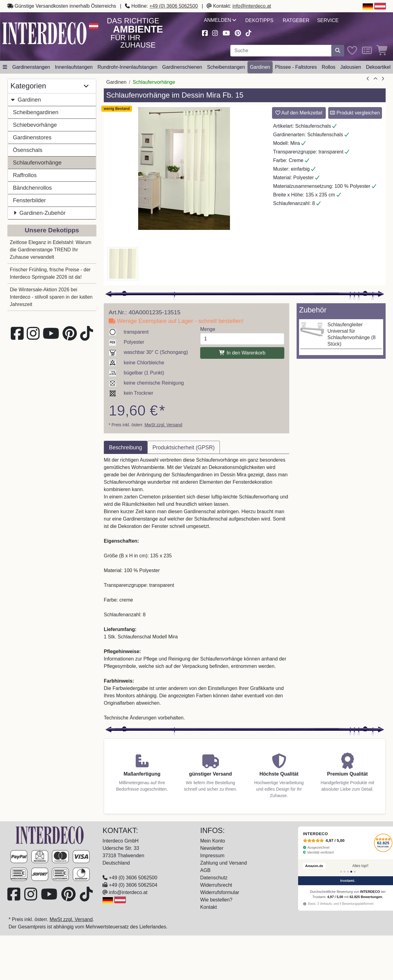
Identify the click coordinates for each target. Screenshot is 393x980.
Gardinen (26, 100)
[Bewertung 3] (348, 872)
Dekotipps (259, 20)
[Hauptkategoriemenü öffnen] (5, 67)
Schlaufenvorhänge (37, 163)
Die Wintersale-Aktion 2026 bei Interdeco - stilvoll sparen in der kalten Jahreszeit (51, 297)
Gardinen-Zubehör (39, 213)
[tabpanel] (196, 589)
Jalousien (351, 67)
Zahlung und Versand (224, 863)
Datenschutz (214, 878)
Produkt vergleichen (355, 113)
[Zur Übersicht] (375, 79)
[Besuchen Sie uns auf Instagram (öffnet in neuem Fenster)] (215, 32)
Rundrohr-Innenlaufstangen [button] (128, 67)
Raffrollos (25, 175)
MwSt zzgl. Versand (163, 425)
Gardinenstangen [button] (31, 67)
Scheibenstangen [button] (226, 67)
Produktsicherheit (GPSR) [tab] (184, 447)
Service (328, 20)
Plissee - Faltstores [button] (296, 67)
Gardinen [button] (260, 67)
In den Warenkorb (242, 353)
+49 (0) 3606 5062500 (174, 6)
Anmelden (220, 20)
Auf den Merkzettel (299, 113)
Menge (208, 329)
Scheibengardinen (36, 112)
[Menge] (242, 339)
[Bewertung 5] (355, 872)
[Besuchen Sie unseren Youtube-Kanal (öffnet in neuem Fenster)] (226, 32)
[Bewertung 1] (341, 872)
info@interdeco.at (252, 6)
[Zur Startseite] (50, 835)
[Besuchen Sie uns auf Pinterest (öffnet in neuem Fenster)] (238, 32)
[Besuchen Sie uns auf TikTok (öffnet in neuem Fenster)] (249, 32)
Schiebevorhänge (35, 125)
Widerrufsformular (220, 892)
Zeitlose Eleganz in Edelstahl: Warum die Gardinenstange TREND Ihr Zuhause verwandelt (51, 250)
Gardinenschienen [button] (182, 67)
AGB (205, 870)
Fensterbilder (29, 200)
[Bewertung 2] (344, 872)
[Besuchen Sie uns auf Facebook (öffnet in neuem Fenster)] (205, 32)
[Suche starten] (338, 51)
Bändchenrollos (32, 188)
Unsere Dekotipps (52, 230)
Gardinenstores (32, 137)
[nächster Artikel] (383, 79)
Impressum (212, 856)
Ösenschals (28, 150)
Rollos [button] (329, 67)
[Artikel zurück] (368, 79)
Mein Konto (213, 841)
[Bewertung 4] (351, 872)
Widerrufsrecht (216, 885)
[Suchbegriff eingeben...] (281, 51)
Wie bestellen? (216, 900)
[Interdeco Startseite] (45, 33)
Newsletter (212, 848)
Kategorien (49, 86)
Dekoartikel (378, 67)
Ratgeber (296, 20)
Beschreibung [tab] (126, 447)
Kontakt (208, 907)
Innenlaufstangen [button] (74, 67)
